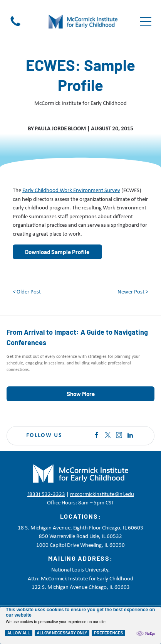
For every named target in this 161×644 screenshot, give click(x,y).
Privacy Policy (21, 628)
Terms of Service (83, 628)
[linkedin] (130, 436)
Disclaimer (50, 628)
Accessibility (117, 628)
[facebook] (97, 436)
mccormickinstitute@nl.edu (102, 495)
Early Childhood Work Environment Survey (71, 191)
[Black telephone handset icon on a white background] (15, 26)
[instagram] (119, 436)
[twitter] (108, 436)
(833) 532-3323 (46, 495)
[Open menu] (146, 22)
